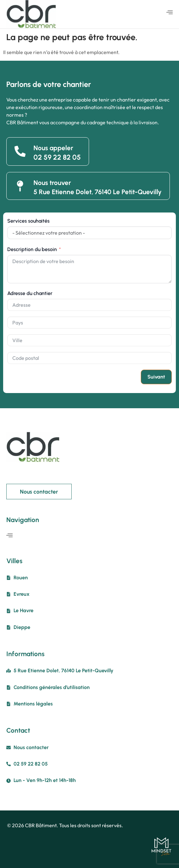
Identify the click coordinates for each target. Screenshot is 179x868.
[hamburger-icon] (170, 13)
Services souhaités (28, 221)
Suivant (156, 377)
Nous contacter (39, 492)
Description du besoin (32, 249)
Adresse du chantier (30, 293)
